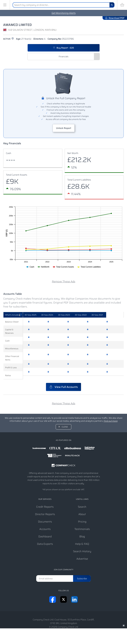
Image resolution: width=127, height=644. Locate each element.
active (9, 39)
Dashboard (45, 533)
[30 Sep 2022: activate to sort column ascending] (95, 315)
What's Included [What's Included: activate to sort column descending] (12, 315)
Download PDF (115, 18)
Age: (24, 39)
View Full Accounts (63, 383)
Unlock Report (64, 128)
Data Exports (45, 540)
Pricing (82, 518)
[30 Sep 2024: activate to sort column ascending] (55, 315)
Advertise (82, 555)
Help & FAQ (82, 540)
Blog (82, 533)
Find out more (111, 417)
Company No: (61, 39)
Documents (45, 518)
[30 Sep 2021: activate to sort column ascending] (114, 315)
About (82, 511)
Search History (82, 548)
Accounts (45, 526)
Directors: (39, 39)
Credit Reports (45, 503)
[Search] (112, 5)
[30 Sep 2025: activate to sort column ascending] (36, 315)
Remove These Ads (64, 281)
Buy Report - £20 (63, 48)
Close (65, 423)
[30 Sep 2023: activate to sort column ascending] (75, 315)
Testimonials (82, 526)
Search (82, 503)
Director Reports (45, 511)
